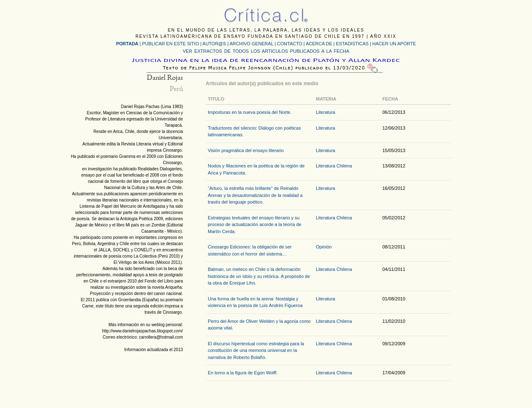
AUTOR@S (215, 44)
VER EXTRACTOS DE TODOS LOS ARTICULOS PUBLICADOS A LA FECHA (266, 51)
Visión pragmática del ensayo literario (246, 150)
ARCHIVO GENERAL (251, 44)
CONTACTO (290, 44)
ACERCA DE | (321, 44)
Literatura (325, 112)
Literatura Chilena (334, 166)
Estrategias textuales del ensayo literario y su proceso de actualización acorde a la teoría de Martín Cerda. (255, 225)
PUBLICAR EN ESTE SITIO (171, 44)
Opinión (324, 247)
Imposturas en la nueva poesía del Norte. (250, 112)
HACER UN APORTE (394, 44)
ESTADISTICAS (352, 44)
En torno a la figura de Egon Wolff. (243, 373)
